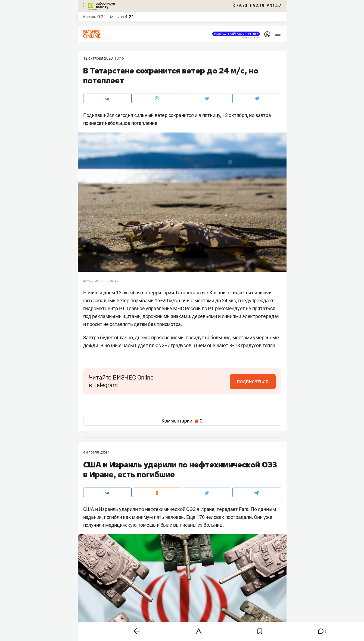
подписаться (253, 381)
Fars (244, 509)
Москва (117, 17)
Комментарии (182, 421)
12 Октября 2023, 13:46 (104, 58)
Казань (90, 17)
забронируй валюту (105, 5)
